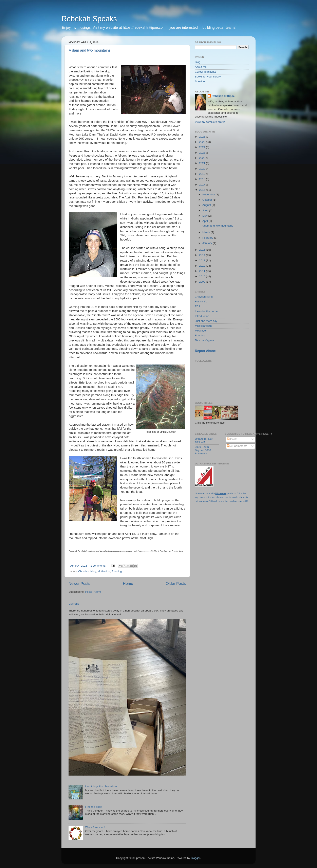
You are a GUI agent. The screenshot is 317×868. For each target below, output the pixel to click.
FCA (198, 306)
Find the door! (94, 807)
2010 (203, 276)
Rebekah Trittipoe (223, 96)
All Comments (237, 446)
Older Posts (176, 583)
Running (117, 571)
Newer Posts (79, 583)
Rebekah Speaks (89, 19)
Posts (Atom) (93, 592)
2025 (203, 142)
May (205, 216)
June (206, 210)
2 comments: (99, 566)
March (207, 232)
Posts (232, 439)
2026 (203, 137)
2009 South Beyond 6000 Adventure (203, 450)
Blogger (195, 858)
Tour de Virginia (204, 340)
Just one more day (206, 321)
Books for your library (208, 77)
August (207, 205)
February (208, 238)
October (208, 200)
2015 (203, 250)
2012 (203, 266)
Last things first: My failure (101, 786)
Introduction (202, 316)
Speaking (201, 81)
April (206, 221)
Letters (74, 604)
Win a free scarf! (95, 827)
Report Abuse (205, 351)
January (208, 243)
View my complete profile (210, 122)
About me (201, 67)
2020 (203, 169)
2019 (203, 174)
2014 (203, 255)
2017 (203, 185)
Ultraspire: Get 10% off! (204, 440)
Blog (198, 62)
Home (128, 583)
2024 (203, 147)
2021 (203, 163)
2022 (203, 158)
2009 (203, 282)
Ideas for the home (206, 311)
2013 (203, 260)
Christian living (87, 571)
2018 (203, 179)
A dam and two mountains (90, 50)
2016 (203, 190)
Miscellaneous (204, 326)
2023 (203, 153)
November (209, 194)
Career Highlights (205, 72)
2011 (203, 271)
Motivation (104, 571)
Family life (201, 302)
